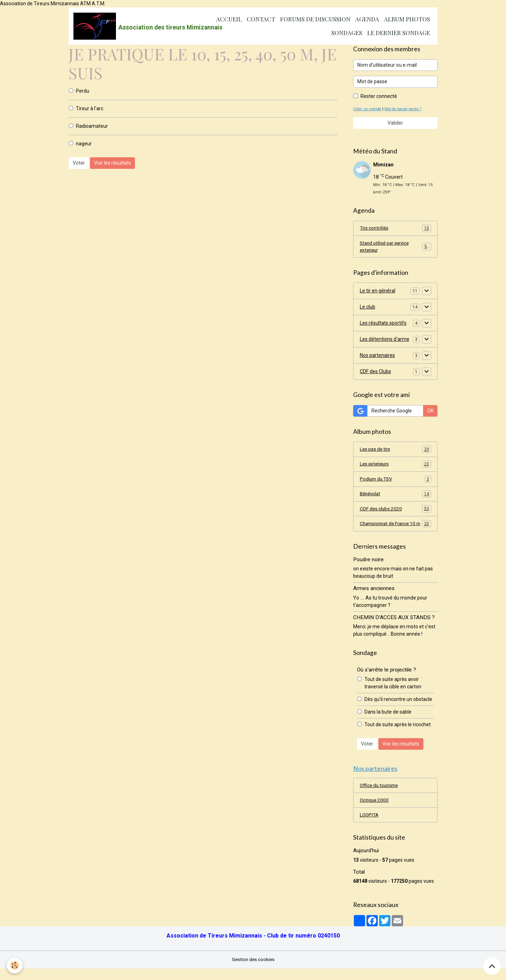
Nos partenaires (377, 357)
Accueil (229, 19)
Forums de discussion (315, 19)
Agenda (367, 19)
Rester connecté (379, 97)
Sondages (347, 33)
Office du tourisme (380, 796)
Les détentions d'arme (385, 340)
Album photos (407, 19)
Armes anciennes (374, 598)
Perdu (83, 91)
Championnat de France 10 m (395, 530)
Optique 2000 (375, 811)
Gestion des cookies (253, 971)
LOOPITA (370, 826)
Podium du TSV (395, 481)
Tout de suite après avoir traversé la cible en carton (393, 693)
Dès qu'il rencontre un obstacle (398, 709)
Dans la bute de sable (388, 722)
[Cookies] (15, 965)
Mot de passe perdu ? (406, 109)
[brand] (130, 26)
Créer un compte (368, 109)
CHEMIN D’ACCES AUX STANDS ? (394, 628)
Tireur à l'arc (90, 109)
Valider (395, 123)
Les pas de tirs (395, 451)
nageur (84, 144)
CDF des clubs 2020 (395, 511)
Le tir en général (378, 292)
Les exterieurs (395, 466)
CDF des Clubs (375, 373)
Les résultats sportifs (383, 324)
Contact (261, 19)
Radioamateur (92, 126)
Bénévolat (395, 496)
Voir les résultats (113, 164)
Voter (79, 164)
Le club (368, 308)
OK (430, 412)
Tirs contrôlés (395, 229)
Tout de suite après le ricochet (398, 734)
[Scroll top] (492, 966)
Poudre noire (368, 570)
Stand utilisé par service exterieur (395, 248)
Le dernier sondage (399, 33)
